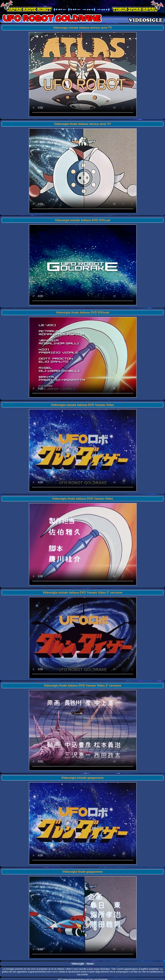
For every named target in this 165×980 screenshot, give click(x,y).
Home (90, 964)
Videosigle (78, 964)
